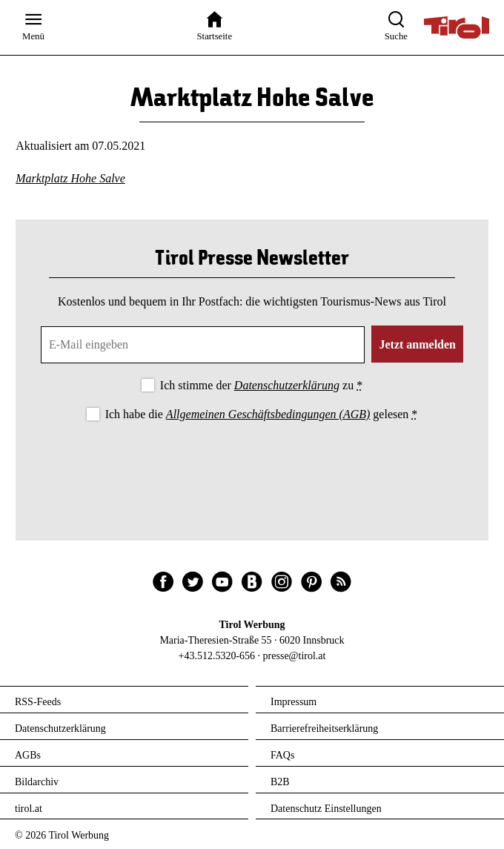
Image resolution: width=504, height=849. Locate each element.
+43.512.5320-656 (217, 656)
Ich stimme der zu (261, 385)
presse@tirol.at (295, 656)
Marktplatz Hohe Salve (70, 178)
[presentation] (252, 465)
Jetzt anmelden (417, 344)
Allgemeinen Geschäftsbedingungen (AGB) (268, 414)
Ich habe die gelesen (262, 414)
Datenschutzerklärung (287, 385)
